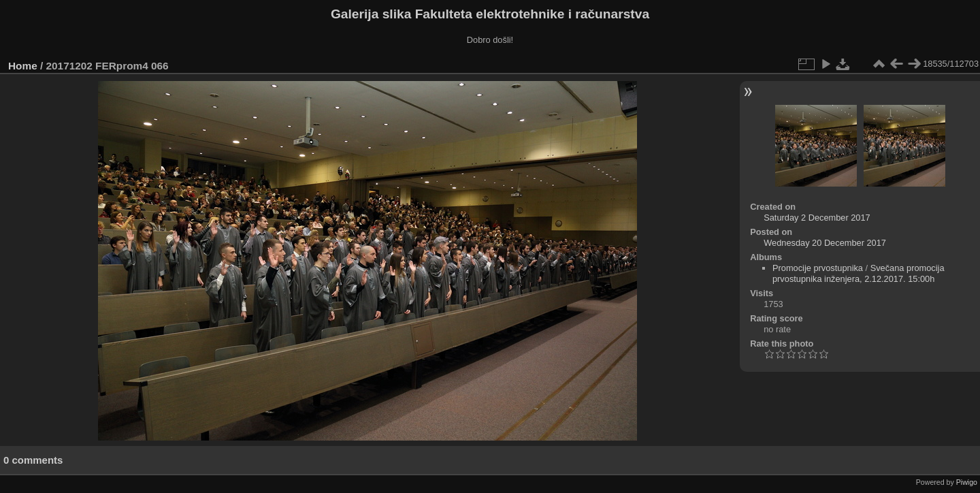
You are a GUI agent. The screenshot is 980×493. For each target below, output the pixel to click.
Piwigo (967, 482)
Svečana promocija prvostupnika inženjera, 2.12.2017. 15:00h (859, 273)
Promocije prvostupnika (818, 268)
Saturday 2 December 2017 (817, 218)
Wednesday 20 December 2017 (825, 243)
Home (23, 66)
